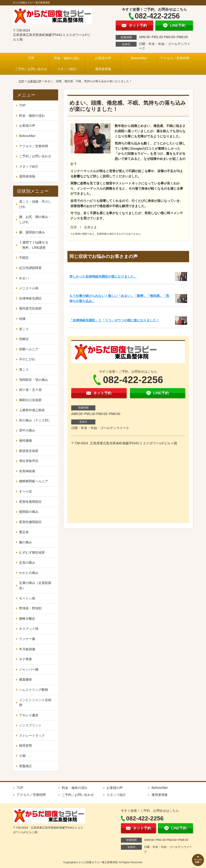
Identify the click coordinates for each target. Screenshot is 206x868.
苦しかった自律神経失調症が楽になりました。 (103, 277)
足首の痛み (27, 563)
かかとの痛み (29, 573)
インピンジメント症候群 (35, 703)
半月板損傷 (27, 649)
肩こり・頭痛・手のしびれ (35, 204)
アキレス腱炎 (29, 715)
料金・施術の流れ (67, 58)
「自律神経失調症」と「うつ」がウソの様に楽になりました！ (114, 320)
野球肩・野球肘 (30, 608)
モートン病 (27, 598)
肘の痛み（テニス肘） (35, 420)
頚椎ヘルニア (29, 349)
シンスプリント (30, 725)
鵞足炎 (24, 532)
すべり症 (26, 491)
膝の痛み (26, 542)
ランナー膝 (27, 639)
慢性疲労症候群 (30, 308)
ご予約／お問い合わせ (31, 69)
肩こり (24, 370)
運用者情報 (103, 69)
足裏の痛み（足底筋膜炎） (35, 585)
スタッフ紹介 (67, 69)
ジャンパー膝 (29, 669)
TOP (31, 58)
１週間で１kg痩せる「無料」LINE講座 (34, 245)
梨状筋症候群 (29, 451)
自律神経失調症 (30, 298)
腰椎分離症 (27, 619)
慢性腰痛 (26, 441)
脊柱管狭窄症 (29, 461)
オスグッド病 (29, 629)
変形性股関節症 (30, 502)
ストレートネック (32, 736)
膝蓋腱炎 (26, 679)
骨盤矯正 (26, 766)
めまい (24, 278)
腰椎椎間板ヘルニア (34, 481)
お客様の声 (103, 58)
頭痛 (22, 319)
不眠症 (24, 258)
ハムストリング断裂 (34, 690)
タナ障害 (26, 659)
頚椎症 (24, 339)
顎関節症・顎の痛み (34, 380)
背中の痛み (27, 430)
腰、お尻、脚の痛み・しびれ (35, 219)
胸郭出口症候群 (30, 400)
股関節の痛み (29, 512)
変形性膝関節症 (30, 522)
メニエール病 (29, 288)
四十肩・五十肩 (30, 390)
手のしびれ (27, 359)
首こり (24, 329)
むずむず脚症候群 (32, 553)
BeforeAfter (139, 58)
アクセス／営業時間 (175, 58)
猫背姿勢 (26, 746)
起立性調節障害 (30, 268)
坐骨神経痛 (27, 471)
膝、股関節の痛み (32, 232)
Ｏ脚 (22, 756)
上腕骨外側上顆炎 (32, 410)
